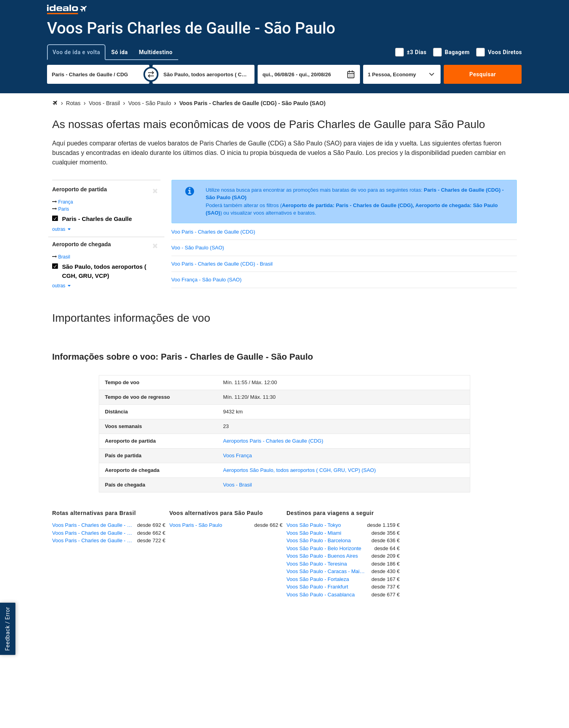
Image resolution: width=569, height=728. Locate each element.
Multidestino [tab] (156, 52)
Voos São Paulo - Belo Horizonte (324, 548)
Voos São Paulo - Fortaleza (318, 579)
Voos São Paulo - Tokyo (314, 525)
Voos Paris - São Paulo (196, 525)
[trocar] (151, 74)
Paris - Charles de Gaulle (97, 219)
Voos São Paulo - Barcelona (319, 540)
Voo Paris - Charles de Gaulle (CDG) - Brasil (222, 264)
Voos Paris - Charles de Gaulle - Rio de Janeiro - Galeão (95, 525)
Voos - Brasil (237, 485)
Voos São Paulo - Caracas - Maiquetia (329, 571)
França (65, 202)
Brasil (64, 257)
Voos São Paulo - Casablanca (321, 595)
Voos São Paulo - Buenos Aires (322, 556)
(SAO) (299, 470)
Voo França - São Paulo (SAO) (207, 280)
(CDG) (273, 441)
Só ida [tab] (119, 52)
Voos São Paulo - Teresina (317, 564)
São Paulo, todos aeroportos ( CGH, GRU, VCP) (104, 271)
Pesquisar (483, 74)
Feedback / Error (8, 629)
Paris (63, 209)
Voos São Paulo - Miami (314, 533)
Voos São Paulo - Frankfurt (317, 587)
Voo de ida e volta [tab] (76, 52)
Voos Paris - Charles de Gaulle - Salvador (95, 540)
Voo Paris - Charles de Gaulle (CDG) (213, 232)
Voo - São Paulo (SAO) (198, 248)
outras (62, 229)
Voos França (237, 455)
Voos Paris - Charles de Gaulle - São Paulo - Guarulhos (95, 533)
